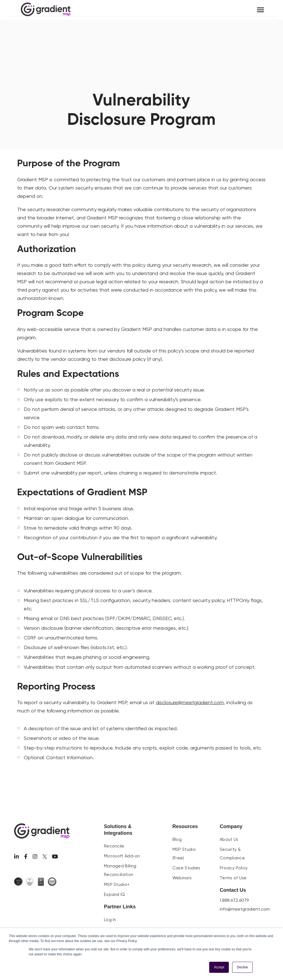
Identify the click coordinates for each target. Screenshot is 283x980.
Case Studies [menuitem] (186, 868)
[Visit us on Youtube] (55, 856)
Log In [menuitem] (110, 920)
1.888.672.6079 (234, 900)
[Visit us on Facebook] (26, 856)
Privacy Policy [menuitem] (234, 868)
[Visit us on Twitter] (45, 857)
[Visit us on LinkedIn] (16, 856)
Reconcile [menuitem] (114, 846)
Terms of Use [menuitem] (233, 878)
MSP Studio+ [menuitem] (117, 885)
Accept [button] (219, 967)
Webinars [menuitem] (182, 878)
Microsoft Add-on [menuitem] (122, 856)
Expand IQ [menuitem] (115, 895)
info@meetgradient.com (245, 909)
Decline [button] (242, 967)
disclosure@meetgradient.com (190, 702)
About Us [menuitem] (229, 839)
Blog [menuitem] (177, 839)
